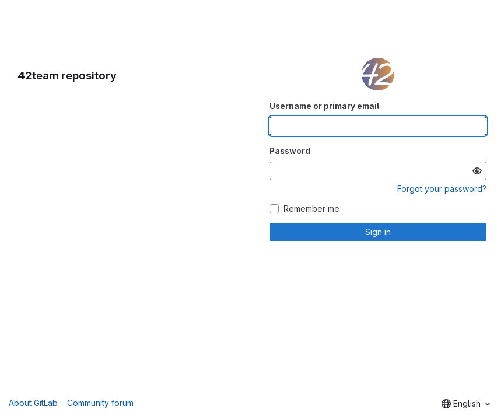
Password (290, 151)
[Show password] (477, 171)
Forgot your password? (442, 189)
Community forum (100, 403)
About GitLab (33, 403)
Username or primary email (324, 106)
